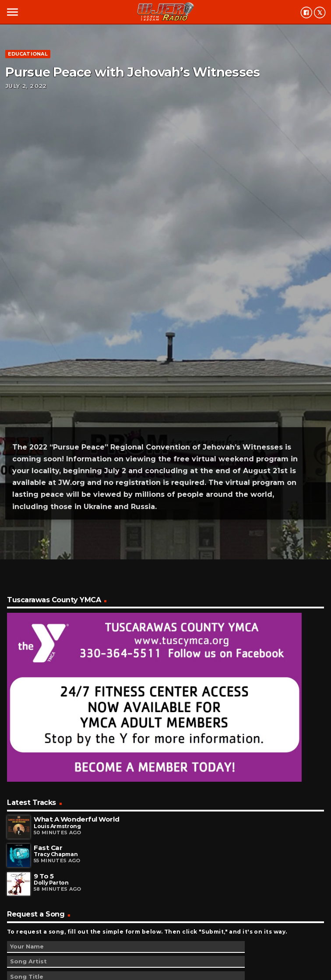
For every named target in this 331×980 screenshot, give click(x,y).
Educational (28, 54)
